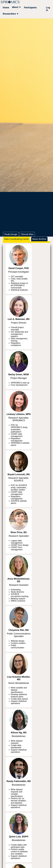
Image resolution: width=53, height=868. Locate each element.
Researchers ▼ (11, 14)
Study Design (11, 234)
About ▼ (17, 7)
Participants (30, 8)
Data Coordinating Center (17, 239)
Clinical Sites (27, 234)
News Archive (39, 239)
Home (6, 8)
